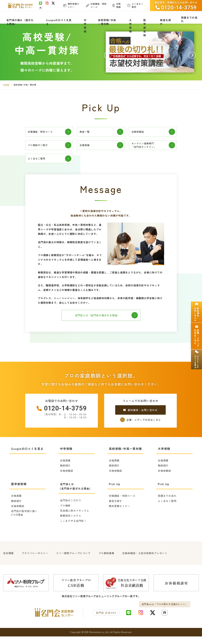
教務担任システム (71, 524)
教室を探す (116, 510)
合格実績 (86, 151)
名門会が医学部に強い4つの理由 (24, 522)
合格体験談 (140, 136)
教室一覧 (86, 136)
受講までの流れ (167, 505)
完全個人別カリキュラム (75, 519)
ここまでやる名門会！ (73, 530)
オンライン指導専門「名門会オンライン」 (147, 151)
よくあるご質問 (39, 167)
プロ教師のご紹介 (40, 151)
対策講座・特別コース (43, 136)
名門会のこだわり (71, 509)
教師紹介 (65, 474)
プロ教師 (65, 514)
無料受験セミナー (119, 515)
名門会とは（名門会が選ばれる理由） (101, 324)
